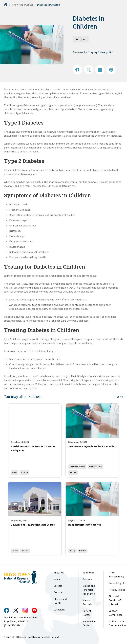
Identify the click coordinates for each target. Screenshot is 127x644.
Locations (59, 610)
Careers (58, 586)
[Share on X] (89, 70)
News (57, 579)
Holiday (15, 551)
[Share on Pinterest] (111, 70)
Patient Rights (117, 583)
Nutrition (81, 39)
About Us (59, 573)
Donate (58, 592)
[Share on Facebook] (77, 70)
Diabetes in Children (48, 5)
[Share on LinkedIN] (100, 70)
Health (14, 472)
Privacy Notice (117, 590)
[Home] (6, 5)
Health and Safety (95, 467)
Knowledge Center (22, 5)
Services (87, 579)
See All (119, 397)
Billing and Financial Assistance (89, 590)
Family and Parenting (77, 467)
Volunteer (88, 573)
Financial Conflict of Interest (115, 600)
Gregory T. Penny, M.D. (101, 52)
